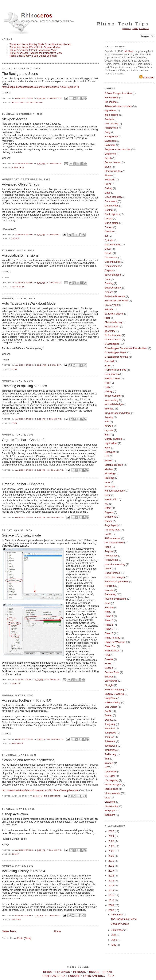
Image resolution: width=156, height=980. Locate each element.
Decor (108, 249)
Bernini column (113, 162)
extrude (109, 309)
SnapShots (111, 698)
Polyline (109, 551)
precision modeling (115, 564)
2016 (112, 876)
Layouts (109, 430)
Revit (107, 603)
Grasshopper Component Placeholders (126, 348)
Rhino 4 (109, 616)
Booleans (110, 180)
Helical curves (112, 378)
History (16, 919)
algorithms (110, 110)
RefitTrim (110, 586)
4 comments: (53, 679)
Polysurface (111, 556)
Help (107, 387)
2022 (112, 846)
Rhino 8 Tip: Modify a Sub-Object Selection (33, 56)
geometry (110, 331)
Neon (108, 495)
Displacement (112, 266)
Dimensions (18, 287)
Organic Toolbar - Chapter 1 (23, 484)
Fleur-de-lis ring (113, 322)
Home (58, 931)
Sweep (108, 715)
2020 (112, 856)
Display (16, 684)
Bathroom (110, 145)
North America (53, 976)
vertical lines (111, 789)
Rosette (109, 659)
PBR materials (113, 538)
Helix (107, 383)
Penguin (80, 972)
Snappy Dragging (114, 694)
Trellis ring (110, 754)
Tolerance (110, 741)
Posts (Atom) (24, 938)
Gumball (109, 361)
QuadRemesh (112, 573)
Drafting (109, 283)
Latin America (94, 976)
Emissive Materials (115, 296)
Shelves (109, 677)
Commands (111, 201)
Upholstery (111, 772)
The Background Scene (20, 74)
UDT (107, 767)
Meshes (109, 469)
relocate (109, 590)
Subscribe (147, 78)
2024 (112, 836)
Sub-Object (111, 707)
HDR (107, 366)
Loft (107, 456)
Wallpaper (110, 810)
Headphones (112, 374)
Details (108, 253)
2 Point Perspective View (118, 93)
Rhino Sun (110, 646)
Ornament (110, 517)
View (14, 369)
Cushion (109, 231)
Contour (109, 210)
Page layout (111, 525)
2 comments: (55, 163)
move (108, 482)
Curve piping (112, 223)
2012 (112, 890)
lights (107, 448)
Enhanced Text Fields (116, 301)
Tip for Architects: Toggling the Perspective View (36, 53)
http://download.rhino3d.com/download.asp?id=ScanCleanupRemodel (40, 790)
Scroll (108, 663)
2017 (112, 871)
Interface (18, 743)
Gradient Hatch (113, 339)
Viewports (18, 167)
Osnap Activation (15, 814)
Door (107, 279)
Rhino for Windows (115, 642)
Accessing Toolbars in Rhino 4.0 (26, 700)
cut (106, 236)
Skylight (109, 685)
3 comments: (55, 98)
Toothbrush (111, 746)
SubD (108, 711)
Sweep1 (109, 720)
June (115, 940)
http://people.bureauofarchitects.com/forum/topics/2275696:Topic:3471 (40, 87)
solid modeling (113, 702)
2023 (112, 841)
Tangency (110, 724)
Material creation (114, 465)
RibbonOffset (112, 651)
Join (107, 422)
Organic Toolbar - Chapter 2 (23, 440)
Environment (112, 305)
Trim (14, 423)
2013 (112, 886)
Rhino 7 (109, 629)
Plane (108, 547)
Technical (110, 728)
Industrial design (114, 404)
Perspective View (114, 543)
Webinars (110, 815)
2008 (112, 910)
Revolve (109, 607)
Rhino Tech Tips (123, 24)
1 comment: (54, 234)
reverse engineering (116, 599)
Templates (110, 733)
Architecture (111, 128)
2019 (112, 861)
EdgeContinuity (113, 288)
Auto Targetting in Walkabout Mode (29, 303)
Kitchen (109, 426)
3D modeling (112, 98)
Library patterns (113, 439)
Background (111, 136)
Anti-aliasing (111, 124)
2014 (112, 881)
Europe (74, 976)
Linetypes (110, 452)
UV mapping (111, 780)
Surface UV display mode (21, 535)
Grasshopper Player (116, 352)
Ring (107, 655)
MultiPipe (110, 486)
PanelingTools (112, 530)
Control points (112, 214)
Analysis (109, 119)
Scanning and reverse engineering (28, 760)
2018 (112, 866)
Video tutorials (112, 793)
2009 (112, 905)
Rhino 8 (109, 633)
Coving (108, 219)
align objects (111, 115)
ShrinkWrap (111, 681)
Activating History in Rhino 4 (23, 871)
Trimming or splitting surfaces (24, 386)
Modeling (110, 473)
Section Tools (112, 672)
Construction (112, 206)
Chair (108, 193)
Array (108, 132)
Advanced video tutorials (118, 106)
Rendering (18, 102)
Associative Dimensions (20, 255)
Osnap (15, 238)
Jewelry (109, 417)
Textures (109, 737)
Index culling (111, 400)
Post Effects (111, 560)
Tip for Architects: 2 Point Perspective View (33, 50)
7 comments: (55, 850)
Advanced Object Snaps (20, 184)
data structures (113, 245)
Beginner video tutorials (118, 149)
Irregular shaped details (118, 413)
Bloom (108, 175)
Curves (109, 227)
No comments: (56, 470)
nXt (107, 504)
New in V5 (110, 499)
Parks (108, 534)
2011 (112, 895)
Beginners (110, 154)
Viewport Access (15, 119)
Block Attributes (113, 171)
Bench (108, 158)
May (114, 945)
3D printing (111, 102)
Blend (108, 167)
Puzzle (108, 569)
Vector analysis (113, 784)
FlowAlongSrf (112, 327)
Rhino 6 (109, 625)
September (118, 930)
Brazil (108, 184)
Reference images (115, 577)
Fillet (107, 318)
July (114, 935)
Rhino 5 (109, 620)
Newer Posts (9, 931)
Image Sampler (113, 396)
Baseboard (111, 141)
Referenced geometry (117, 581)
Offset (108, 508)
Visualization (34, 102)
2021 (112, 851)
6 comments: (53, 915)
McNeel (129, 51)
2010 (112, 900)
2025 (112, 831)
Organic (109, 512)
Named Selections (115, 491)
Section (109, 668)
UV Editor (110, 776)
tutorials (109, 763)
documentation (113, 275)
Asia (111, 976)
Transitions (111, 750)
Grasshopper (112, 344)
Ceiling (108, 188)
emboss (109, 292)
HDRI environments (115, 370)
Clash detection (113, 197)
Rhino (108, 612)
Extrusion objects (114, 314)
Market (108, 460)
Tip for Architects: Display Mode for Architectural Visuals (40, 44)
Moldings (110, 478)
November (118, 915)
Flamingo (63, 972)
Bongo (94, 972)
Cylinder (109, 240)
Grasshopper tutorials (116, 357)
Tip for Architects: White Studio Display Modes (35, 47)
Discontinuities (113, 262)
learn (107, 435)
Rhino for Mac (112, 638)
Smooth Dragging (114, 690)
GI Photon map (113, 335)
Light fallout (111, 443)
